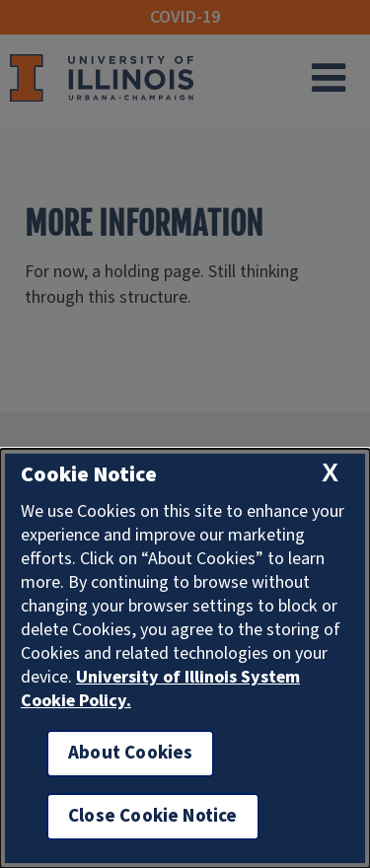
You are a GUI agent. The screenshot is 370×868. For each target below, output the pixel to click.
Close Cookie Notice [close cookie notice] (153, 816)
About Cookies (130, 753)
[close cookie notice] (330, 473)
